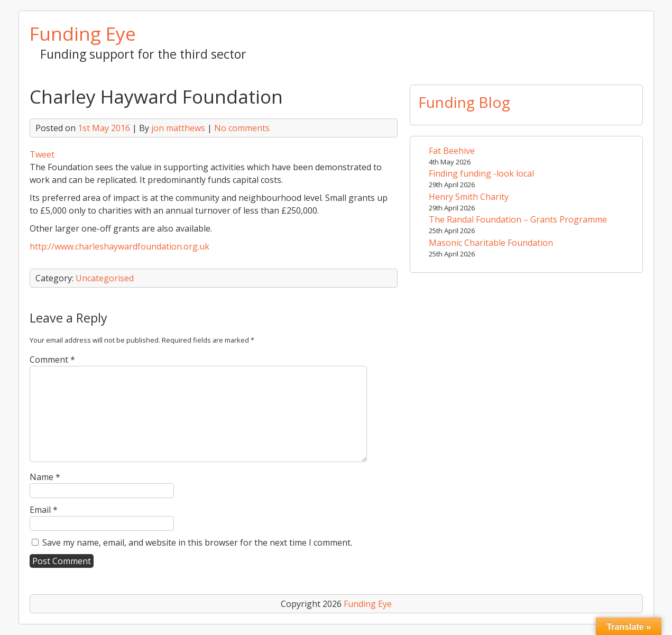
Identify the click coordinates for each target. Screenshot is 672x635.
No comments (242, 128)
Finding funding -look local (481, 173)
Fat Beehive (452, 151)
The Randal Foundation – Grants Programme (518, 219)
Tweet (42, 154)
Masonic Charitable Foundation (491, 243)
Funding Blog (464, 102)
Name (45, 477)
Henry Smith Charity (469, 197)
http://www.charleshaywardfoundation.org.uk (119, 246)
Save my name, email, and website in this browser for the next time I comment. (197, 542)
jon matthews (178, 128)
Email (44, 510)
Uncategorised (105, 278)
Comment (52, 360)
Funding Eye (83, 33)
